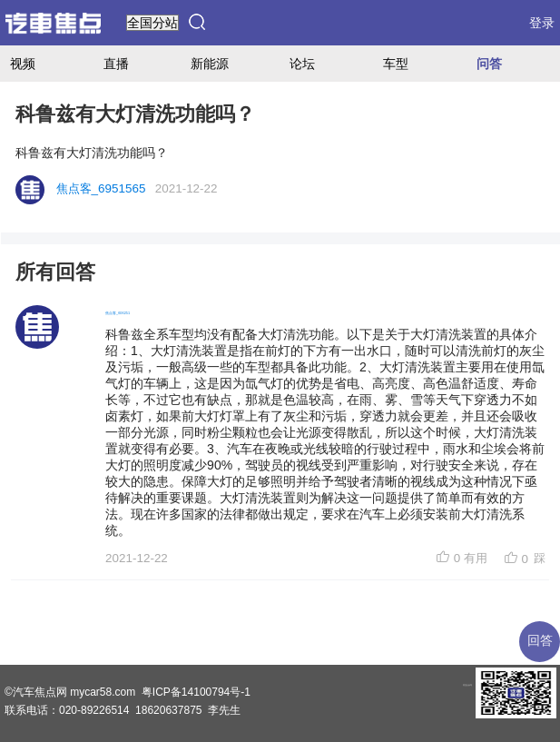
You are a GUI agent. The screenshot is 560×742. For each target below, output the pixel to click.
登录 (542, 23)
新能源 (210, 64)
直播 (116, 64)
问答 (489, 64)
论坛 (302, 64)
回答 (540, 641)
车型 (396, 64)
